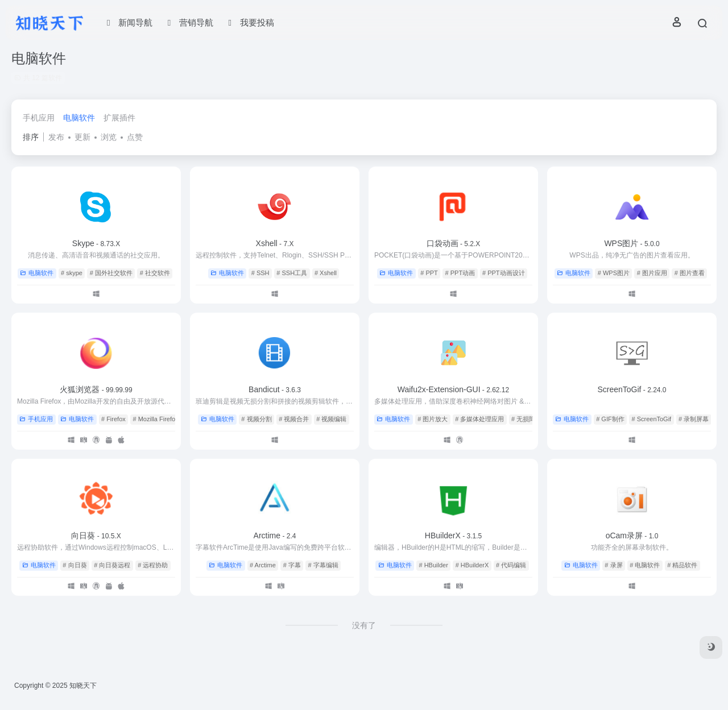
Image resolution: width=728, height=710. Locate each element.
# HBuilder (433, 565)
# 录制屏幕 (694, 419)
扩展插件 (119, 118)
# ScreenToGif (651, 419)
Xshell (275, 243)
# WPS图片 (614, 273)
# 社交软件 (155, 273)
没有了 (364, 625)
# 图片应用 (652, 273)
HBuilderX (453, 535)
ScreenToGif (632, 389)
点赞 (135, 137)
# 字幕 (292, 565)
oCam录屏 (632, 535)
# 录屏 (613, 565)
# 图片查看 (690, 273)
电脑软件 (79, 118)
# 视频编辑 (331, 419)
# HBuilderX (472, 565)
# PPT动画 (460, 273)
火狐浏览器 (96, 389)
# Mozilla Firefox (156, 419)
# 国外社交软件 (111, 273)
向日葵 (96, 535)
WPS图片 (632, 243)
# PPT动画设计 (504, 273)
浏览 (109, 137)
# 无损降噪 (526, 419)
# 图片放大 (433, 419)
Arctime (275, 535)
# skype (72, 273)
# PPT (429, 273)
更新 (82, 137)
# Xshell (326, 273)
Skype (96, 243)
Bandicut (275, 389)
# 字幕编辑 (323, 565)
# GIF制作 (610, 419)
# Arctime (263, 565)
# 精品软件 (682, 565)
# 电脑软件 (645, 565)
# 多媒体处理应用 (479, 419)
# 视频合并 (294, 419)
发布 (56, 137)
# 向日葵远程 (112, 565)
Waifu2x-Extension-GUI (453, 389)
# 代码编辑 (511, 565)
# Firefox (113, 419)
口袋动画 (454, 243)
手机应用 (39, 118)
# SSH (260, 273)
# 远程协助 (153, 565)
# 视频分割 (256, 419)
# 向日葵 (75, 565)
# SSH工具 (292, 273)
